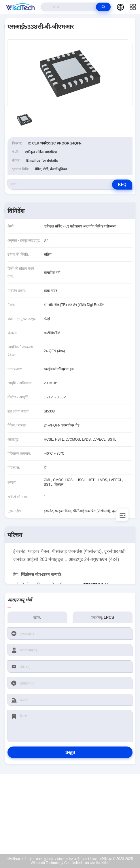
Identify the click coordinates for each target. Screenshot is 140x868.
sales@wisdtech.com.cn (74, 818)
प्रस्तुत (70, 752)
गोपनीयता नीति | (18, 859)
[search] (103, 7)
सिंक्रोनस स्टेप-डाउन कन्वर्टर (41, 574)
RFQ (122, 185)
